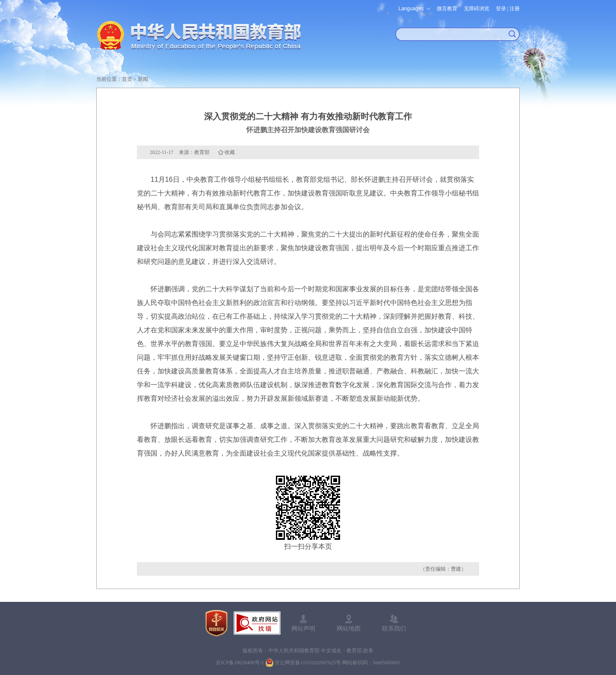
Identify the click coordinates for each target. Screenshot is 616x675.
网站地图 (349, 628)
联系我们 (394, 628)
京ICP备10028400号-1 (240, 663)
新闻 (143, 79)
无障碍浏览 (477, 9)
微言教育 (447, 9)
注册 (515, 9)
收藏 (230, 152)
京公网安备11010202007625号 (308, 663)
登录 (501, 9)
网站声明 (303, 628)
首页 (127, 79)
